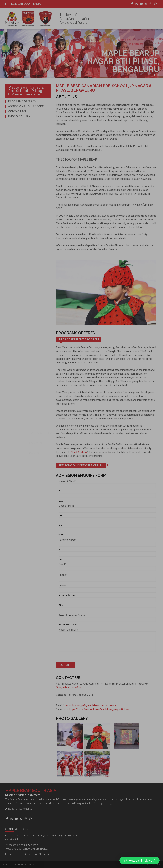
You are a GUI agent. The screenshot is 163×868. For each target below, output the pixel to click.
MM (61, 525)
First (61, 491)
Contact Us (17, 111)
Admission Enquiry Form (26, 106)
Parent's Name (67, 540)
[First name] (107, 486)
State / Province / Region (72, 615)
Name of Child (67, 481)
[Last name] (107, 496)
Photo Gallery (19, 116)
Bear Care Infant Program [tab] (79, 339)
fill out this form (48, 854)
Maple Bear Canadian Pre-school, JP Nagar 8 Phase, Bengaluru (27, 91)
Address (64, 585)
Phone (63, 575)
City (61, 605)
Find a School (13, 835)
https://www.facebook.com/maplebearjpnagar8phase (99, 709)
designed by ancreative (150, 864)
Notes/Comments (69, 629)
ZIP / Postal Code (68, 625)
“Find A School (79, 452)
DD (60, 515)
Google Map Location (68, 687)
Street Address (67, 595)
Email (62, 564)
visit (16, 848)
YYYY (62, 535)
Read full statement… (19, 809)
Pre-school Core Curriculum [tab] (81, 465)
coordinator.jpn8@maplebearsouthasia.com (91, 705)
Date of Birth (67, 506)
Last (61, 501)
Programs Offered (22, 101)
